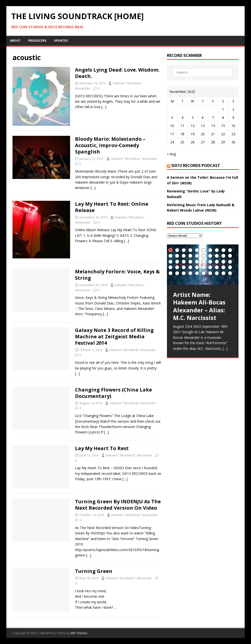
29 (223, 262)
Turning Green (94, 571)
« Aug (171, 154)
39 (223, 267)
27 (210, 262)
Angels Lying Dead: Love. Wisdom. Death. (117, 73)
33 (184, 267)
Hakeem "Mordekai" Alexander (134, 159)
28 (217, 262)
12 (177, 256)
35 (197, 267)
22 (177, 262)
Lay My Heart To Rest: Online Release (112, 207)
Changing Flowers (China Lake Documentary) (113, 393)
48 (217, 273)
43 (184, 273)
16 (204, 256)
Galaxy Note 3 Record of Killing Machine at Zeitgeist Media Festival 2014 (114, 336)
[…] (104, 107)
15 (197, 256)
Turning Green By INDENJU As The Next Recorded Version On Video (118, 505)
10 (230, 250)
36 (204, 267)
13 (184, 256)
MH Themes (79, 633)
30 (230, 262)
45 (197, 273)
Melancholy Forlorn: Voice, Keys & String (117, 275)
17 (210, 256)
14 (190, 256)
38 (217, 267)
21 (170, 262)
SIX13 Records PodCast (196, 165)
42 (177, 273)
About (15, 41)
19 (223, 256)
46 (204, 273)
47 (210, 273)
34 (190, 267)
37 (210, 267)
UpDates (61, 41)
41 (170, 273)
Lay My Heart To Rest (102, 448)
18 (217, 256)
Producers (37, 41)
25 (197, 262)
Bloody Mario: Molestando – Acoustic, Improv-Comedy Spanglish (110, 145)
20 (230, 256)
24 (190, 262)
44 (190, 273)
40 (230, 267)
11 (170, 256)
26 (204, 262)
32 (177, 267)
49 (223, 273)
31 (170, 267)
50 (230, 273)
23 (184, 262)
